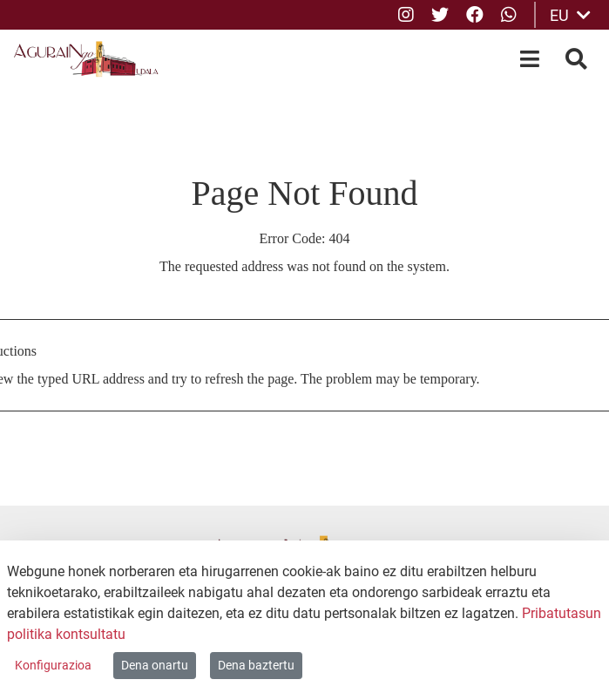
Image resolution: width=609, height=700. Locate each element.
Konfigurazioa (53, 665)
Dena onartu (155, 665)
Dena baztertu (256, 665)
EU (570, 15)
